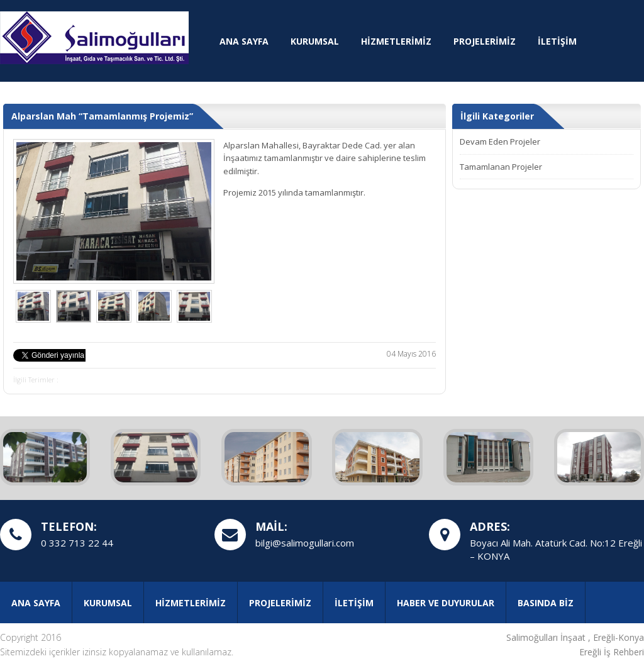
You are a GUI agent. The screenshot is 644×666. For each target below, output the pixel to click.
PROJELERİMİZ (485, 41)
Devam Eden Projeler (500, 142)
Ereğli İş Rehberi (612, 652)
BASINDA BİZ (546, 603)
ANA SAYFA (244, 41)
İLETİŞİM (557, 41)
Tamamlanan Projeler (501, 167)
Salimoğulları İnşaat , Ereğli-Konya (575, 637)
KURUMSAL (315, 41)
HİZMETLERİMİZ (396, 41)
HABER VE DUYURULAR (446, 603)
